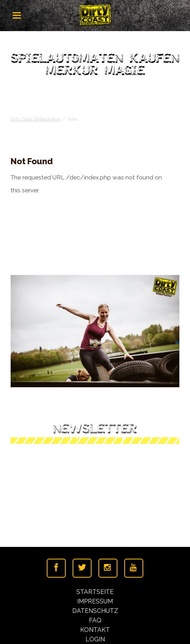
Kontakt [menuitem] (95, 630)
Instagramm (108, 568)
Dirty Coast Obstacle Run (36, 119)
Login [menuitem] (95, 639)
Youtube (134, 568)
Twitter (82, 568)
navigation (17, 15)
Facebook (56, 568)
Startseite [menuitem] (95, 592)
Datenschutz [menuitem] (95, 611)
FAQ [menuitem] (95, 620)
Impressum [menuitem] (95, 601)
